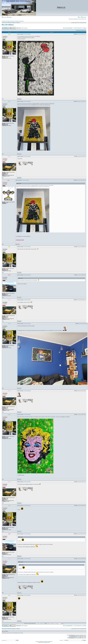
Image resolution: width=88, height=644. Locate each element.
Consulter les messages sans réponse (8, 21)
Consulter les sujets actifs (19, 21)
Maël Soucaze (47, 642)
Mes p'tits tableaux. (8, 25)
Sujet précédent (79, 30)
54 (83, 28)
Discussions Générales (11, 23)
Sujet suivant (84, 30)
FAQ (79, 17)
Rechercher (84, 17)
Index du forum (5, 23)
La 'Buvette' (18, 23)
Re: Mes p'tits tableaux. (27, 34)
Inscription (9, 17)
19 (79, 28)
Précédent (71, 28)
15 (74, 28)
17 (77, 28)
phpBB (41, 642)
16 (75, 28)
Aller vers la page (66, 28)
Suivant (85, 28)
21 (81, 28)
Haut (3, 99)
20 (80, 28)
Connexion (4, 17)
